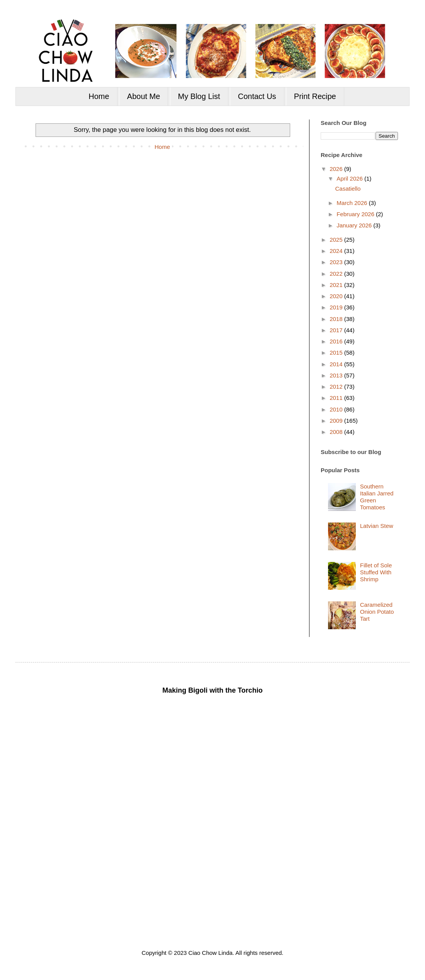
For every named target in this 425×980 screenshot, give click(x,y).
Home (99, 96)
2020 (337, 296)
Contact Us (257, 96)
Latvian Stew (377, 526)
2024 (337, 251)
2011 (337, 398)
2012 (337, 387)
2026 (337, 169)
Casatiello (348, 189)
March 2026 (353, 203)
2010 (337, 409)
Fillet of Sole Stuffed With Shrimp (376, 572)
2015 (337, 353)
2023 (337, 262)
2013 (337, 375)
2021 (337, 285)
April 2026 (350, 178)
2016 (337, 341)
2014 (337, 364)
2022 (337, 274)
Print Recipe (315, 96)
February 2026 (356, 214)
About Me (144, 96)
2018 (337, 319)
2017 (337, 330)
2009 (337, 421)
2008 (337, 432)
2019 (337, 307)
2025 (337, 240)
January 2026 (355, 225)
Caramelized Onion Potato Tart (377, 612)
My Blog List (199, 96)
